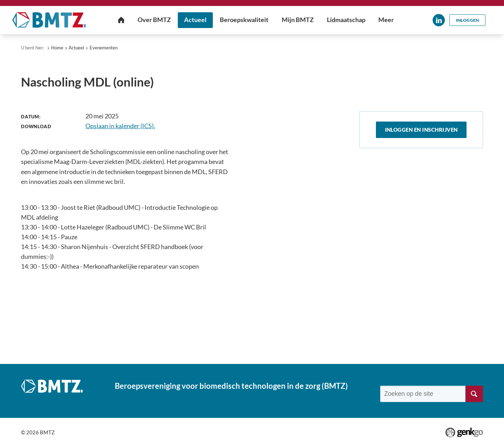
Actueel (76, 48)
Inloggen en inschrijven (421, 130)
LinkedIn (438, 20)
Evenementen (104, 48)
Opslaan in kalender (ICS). (120, 126)
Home (57, 48)
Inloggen (467, 20)
